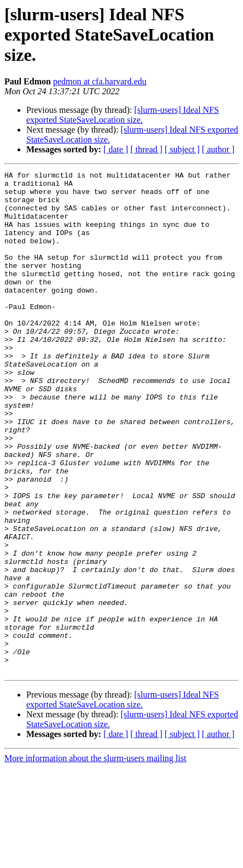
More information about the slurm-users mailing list (95, 858)
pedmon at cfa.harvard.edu (100, 81)
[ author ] (218, 149)
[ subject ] (182, 149)
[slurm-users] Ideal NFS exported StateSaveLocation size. (123, 115)
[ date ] (116, 149)
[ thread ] (146, 149)
